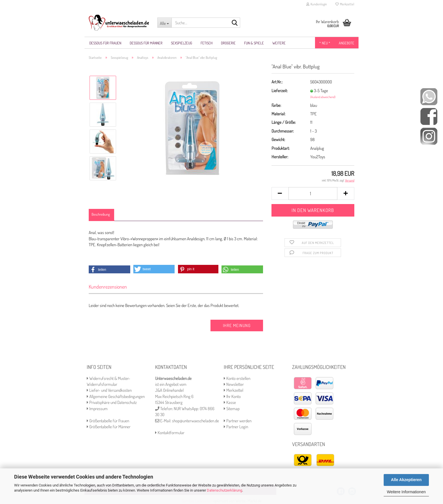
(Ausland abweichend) (323, 97)
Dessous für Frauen (105, 43)
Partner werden (238, 421)
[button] (109, 270)
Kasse (230, 402)
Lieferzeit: (280, 91)
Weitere (279, 43)
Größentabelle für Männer (109, 427)
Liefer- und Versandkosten (109, 390)
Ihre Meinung (237, 325)
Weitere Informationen (406, 492)
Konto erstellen (237, 378)
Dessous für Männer (146, 43)
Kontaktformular (170, 433)
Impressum (97, 409)
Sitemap (232, 409)
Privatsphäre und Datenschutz (112, 402)
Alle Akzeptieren (406, 480)
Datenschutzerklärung (224, 490)
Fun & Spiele (254, 43)
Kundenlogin (317, 4)
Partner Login (236, 427)
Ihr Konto (232, 396)
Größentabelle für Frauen (108, 421)
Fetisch (207, 43)
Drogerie (228, 43)
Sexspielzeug (182, 43)
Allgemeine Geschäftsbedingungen (116, 396)
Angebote (347, 43)
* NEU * (325, 43)
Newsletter (234, 384)
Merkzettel (345, 4)
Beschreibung (101, 214)
